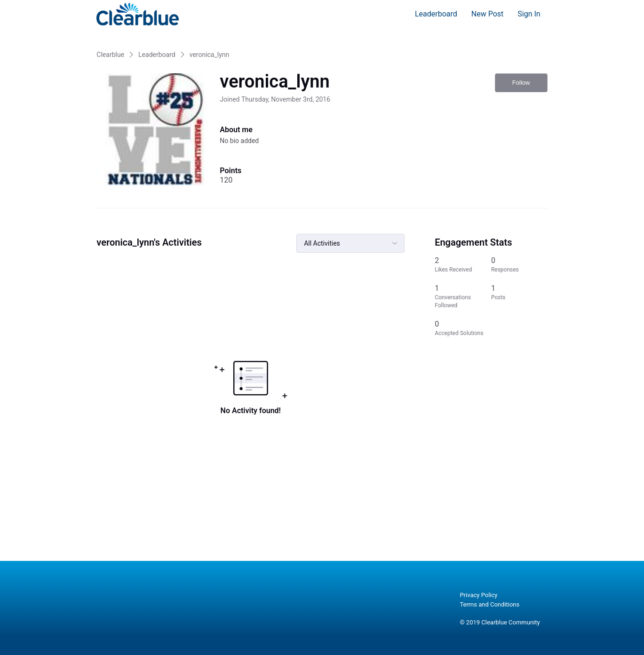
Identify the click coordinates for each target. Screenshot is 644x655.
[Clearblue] (138, 14)
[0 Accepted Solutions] (463, 328)
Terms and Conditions (489, 604)
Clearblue (110, 55)
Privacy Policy (478, 595)
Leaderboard (436, 14)
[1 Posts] (519, 296)
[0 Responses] (519, 265)
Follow (521, 83)
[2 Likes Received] (463, 265)
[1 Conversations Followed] (463, 296)
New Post (488, 14)
